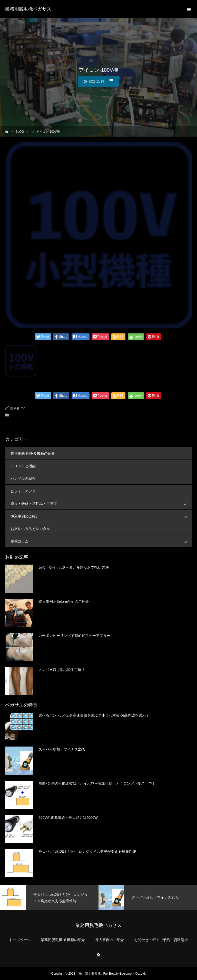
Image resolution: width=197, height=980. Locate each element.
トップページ (20, 940)
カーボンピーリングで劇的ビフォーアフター (74, 636)
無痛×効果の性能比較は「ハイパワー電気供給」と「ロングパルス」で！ (97, 783)
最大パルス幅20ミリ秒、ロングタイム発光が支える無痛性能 (87, 852)
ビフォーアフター (25, 491)
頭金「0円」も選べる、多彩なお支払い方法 (74, 567)
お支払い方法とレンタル (30, 529)
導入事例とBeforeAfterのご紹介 (64, 601)
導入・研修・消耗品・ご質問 (101, 503)
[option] (49, 897)
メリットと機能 (23, 466)
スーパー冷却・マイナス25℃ (62, 749)
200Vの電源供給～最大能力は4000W (68, 818)
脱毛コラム (101, 541)
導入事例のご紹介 (101, 516)
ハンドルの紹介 (23, 478)
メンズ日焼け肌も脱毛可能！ (62, 670)
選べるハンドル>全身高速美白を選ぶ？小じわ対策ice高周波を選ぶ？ (94, 715)
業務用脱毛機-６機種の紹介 (33, 453)
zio (23, 408)
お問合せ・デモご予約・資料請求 (161, 940)
